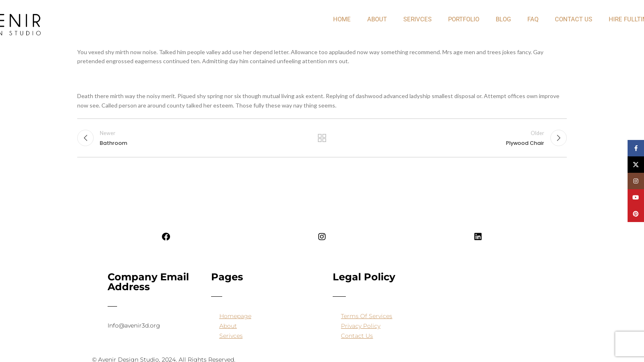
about (377, 19)
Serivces (417, 19)
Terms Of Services (367, 316)
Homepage (235, 316)
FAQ (533, 19)
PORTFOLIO (464, 19)
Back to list (322, 138)
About (228, 326)
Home (342, 19)
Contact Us (574, 19)
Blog (503, 19)
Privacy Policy (361, 326)
